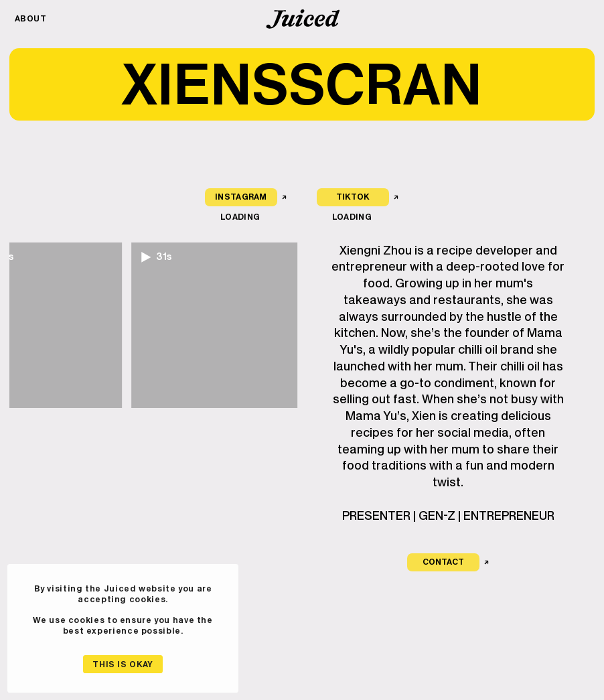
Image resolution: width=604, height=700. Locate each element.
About (31, 18)
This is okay (123, 664)
